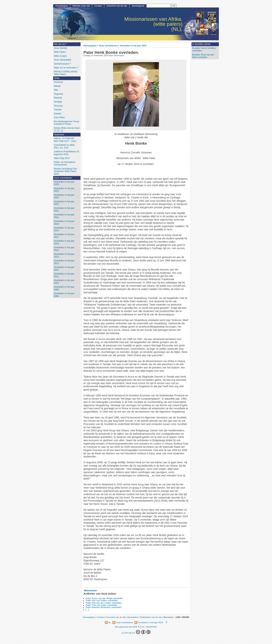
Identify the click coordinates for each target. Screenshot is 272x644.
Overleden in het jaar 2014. (64, 255)
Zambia (58, 114)
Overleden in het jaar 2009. (64, 288)
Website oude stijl (81, 6)
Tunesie (58, 110)
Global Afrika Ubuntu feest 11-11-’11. (67, 129)
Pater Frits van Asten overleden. (102, 605)
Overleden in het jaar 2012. (64, 269)
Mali (56, 90)
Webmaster (119, 55)
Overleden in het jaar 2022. (64, 203)
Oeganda (58, 94)
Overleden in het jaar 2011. (64, 275)
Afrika (57, 78)
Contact (98, 6)
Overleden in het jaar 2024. (133, 46)
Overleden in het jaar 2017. (64, 236)
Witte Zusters (60, 56)
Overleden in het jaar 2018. (64, 229)
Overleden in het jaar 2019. (64, 223)
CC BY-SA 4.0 (136, 632)
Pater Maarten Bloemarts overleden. (104, 607)
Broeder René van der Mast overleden (203, 56)
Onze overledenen (108, 46)
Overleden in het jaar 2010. (64, 282)
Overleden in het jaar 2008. (64, 295)
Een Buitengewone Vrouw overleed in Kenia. (67, 123)
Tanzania (58, 106)
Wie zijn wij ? (60, 44)
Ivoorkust (58, 82)
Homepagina (90, 46)
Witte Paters (60, 52)
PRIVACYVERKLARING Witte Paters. (66, 73)
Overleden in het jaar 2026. (64, 183)
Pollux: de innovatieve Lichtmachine (65, 164)
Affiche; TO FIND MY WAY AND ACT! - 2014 (65, 140)
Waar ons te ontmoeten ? (66, 68)
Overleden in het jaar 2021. (64, 209)
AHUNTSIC (152, 627)
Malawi (57, 86)
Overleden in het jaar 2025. (64, 190)
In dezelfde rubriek (201, 44)
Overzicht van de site (117, 6)
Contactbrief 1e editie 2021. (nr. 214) (64, 146)
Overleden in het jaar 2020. (64, 216)
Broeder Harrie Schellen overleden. (204, 50)
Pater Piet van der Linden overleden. (104, 603)
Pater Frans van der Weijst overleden (104, 598)
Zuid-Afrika (59, 117)
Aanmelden (133, 617)
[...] (87, 610)
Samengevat (138, 6)
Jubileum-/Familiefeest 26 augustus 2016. (66, 153)
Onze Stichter (61, 48)
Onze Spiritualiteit (63, 60)
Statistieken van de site (151, 617)
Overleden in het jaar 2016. (64, 242)
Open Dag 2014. (62, 158)
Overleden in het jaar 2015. (64, 249)
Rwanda (58, 98)
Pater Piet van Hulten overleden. (102, 601)
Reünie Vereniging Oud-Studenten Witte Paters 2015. (66, 171)
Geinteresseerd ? (62, 64)
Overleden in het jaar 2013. (64, 262)
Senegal (58, 102)
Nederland (59, 135)
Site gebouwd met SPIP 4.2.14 (129, 627)
